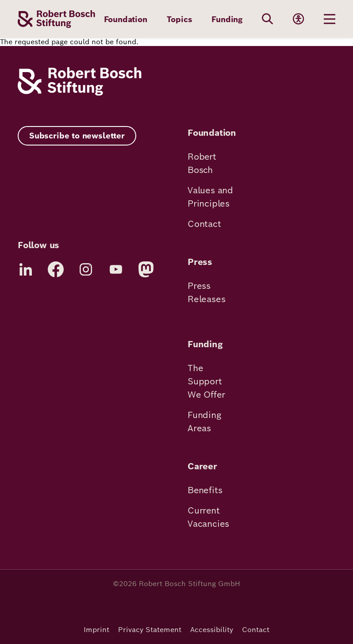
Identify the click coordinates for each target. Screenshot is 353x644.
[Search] (268, 19)
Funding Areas (204, 422)
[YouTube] (116, 269)
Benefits (205, 490)
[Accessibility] (299, 19)
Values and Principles (210, 197)
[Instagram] (86, 269)
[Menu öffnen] (330, 19)
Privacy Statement (150, 630)
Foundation (126, 19)
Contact (204, 224)
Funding (227, 19)
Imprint (96, 630)
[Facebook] (56, 269)
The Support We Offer (206, 381)
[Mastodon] (146, 269)
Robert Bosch (202, 163)
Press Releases (206, 292)
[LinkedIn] (26, 269)
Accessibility (212, 630)
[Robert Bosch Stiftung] (80, 93)
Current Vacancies (208, 517)
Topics (180, 19)
